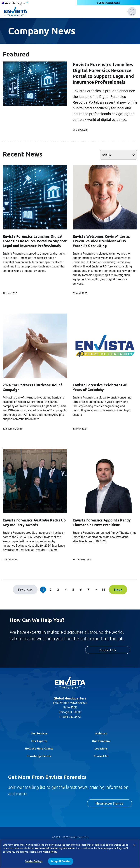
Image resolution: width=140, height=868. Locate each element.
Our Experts (39, 741)
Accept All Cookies (60, 861)
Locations (101, 748)
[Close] (134, 845)
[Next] (118, 590)
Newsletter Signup (109, 803)
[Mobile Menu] (132, 12)
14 (103, 589)
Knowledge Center (39, 756)
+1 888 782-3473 (70, 717)
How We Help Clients (39, 748)
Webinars (101, 733)
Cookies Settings (34, 861)
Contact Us (108, 650)
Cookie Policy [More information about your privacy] (50, 852)
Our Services (39, 733)
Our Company (101, 741)
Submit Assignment (108, 3)
